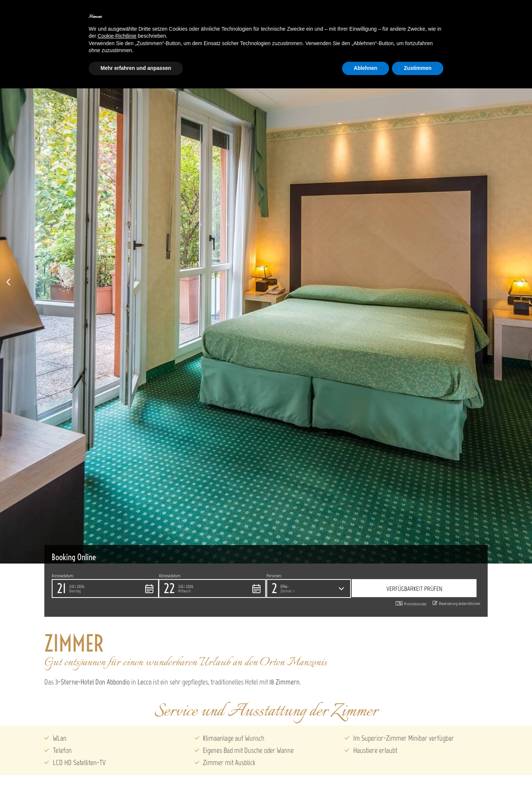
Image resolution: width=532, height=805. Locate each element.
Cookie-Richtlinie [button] (117, 36)
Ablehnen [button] (366, 68)
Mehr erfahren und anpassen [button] (136, 68)
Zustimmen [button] (418, 68)
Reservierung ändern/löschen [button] (456, 603)
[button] (8, 282)
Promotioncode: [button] (411, 604)
